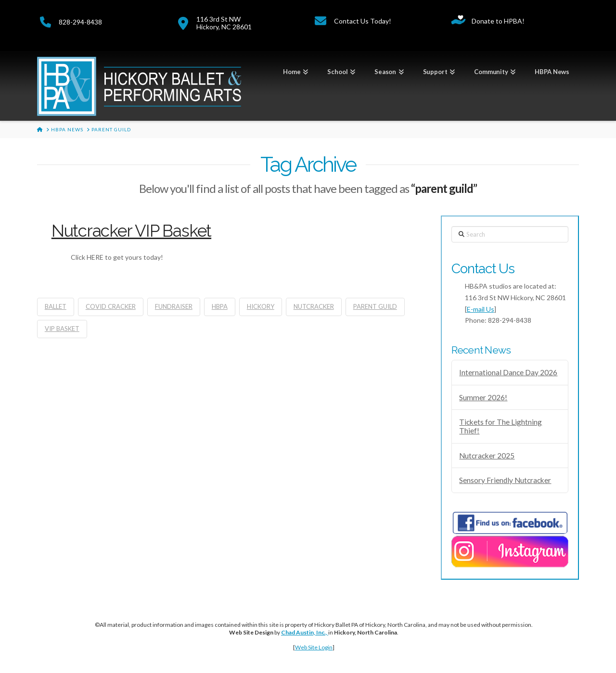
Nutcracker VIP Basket (131, 231)
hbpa (220, 306)
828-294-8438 (80, 22)
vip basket (62, 329)
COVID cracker (111, 306)
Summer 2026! (483, 397)
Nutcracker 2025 (487, 456)
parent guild (375, 306)
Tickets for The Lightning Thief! (500, 426)
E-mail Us (481, 309)
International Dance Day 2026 (508, 372)
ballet (56, 306)
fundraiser (174, 306)
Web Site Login (314, 647)
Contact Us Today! (363, 21)
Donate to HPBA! (498, 21)
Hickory (261, 306)
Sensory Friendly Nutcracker (505, 480)
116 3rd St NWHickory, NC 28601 (224, 23)
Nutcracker (314, 306)
